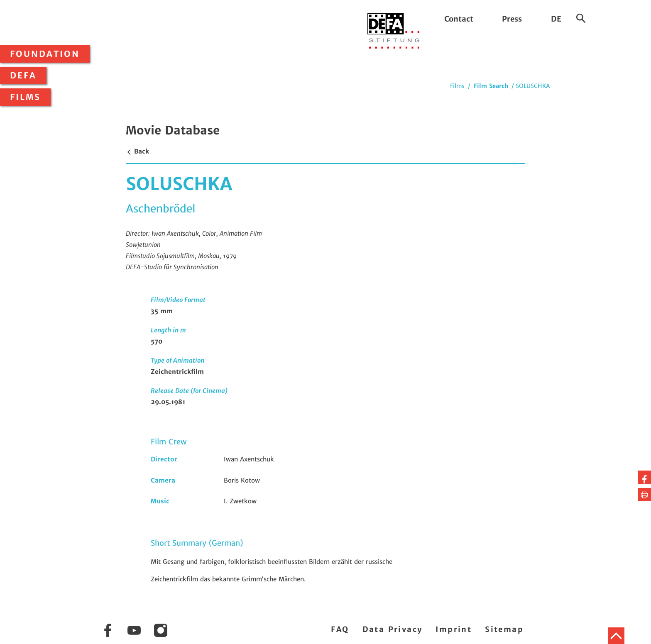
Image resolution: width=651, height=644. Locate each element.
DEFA (23, 76)
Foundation (45, 54)
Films (25, 97)
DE (556, 19)
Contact (459, 19)
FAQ (340, 629)
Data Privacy (393, 629)
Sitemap (504, 629)
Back (137, 151)
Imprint (454, 629)
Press (512, 19)
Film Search (491, 86)
